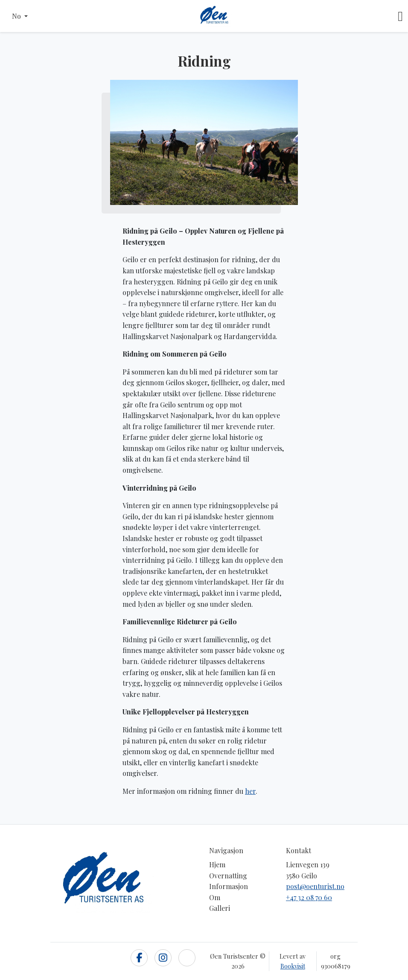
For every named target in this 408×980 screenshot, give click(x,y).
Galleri (220, 908)
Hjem (217, 864)
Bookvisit (293, 966)
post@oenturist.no (315, 886)
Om (215, 897)
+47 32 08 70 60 (309, 897)
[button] (20, 16)
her (250, 791)
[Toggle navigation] (400, 16)
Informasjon (229, 886)
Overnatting (228, 876)
